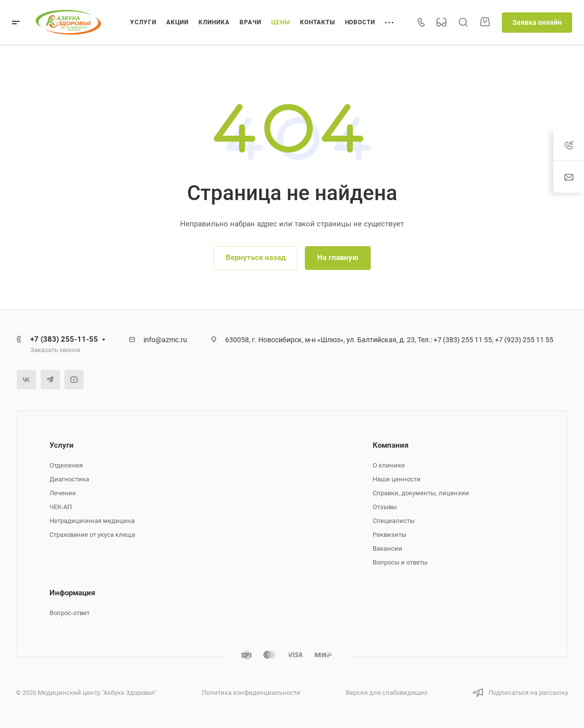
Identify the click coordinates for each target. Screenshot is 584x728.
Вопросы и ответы (400, 562)
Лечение (63, 493)
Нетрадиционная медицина (92, 521)
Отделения (66, 465)
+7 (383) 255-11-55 (64, 339)
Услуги (62, 445)
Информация (72, 593)
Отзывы (385, 507)
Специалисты (394, 521)
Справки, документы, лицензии (421, 493)
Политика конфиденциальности (251, 693)
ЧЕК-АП (61, 507)
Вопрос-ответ (70, 613)
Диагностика (69, 479)
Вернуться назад (256, 258)
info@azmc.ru (165, 340)
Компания (390, 445)
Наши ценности (397, 479)
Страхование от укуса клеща (92, 535)
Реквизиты (389, 535)
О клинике (389, 465)
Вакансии (388, 548)
